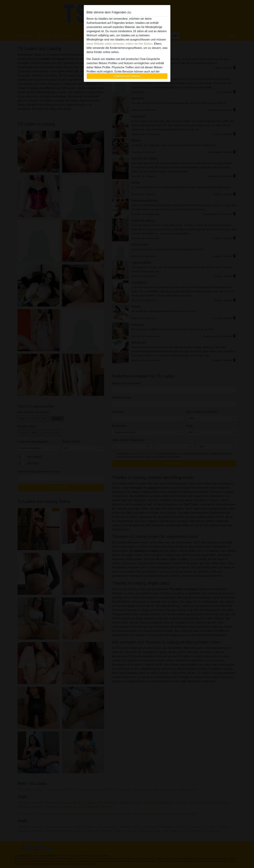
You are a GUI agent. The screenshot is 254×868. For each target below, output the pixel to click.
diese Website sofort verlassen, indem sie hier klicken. (120, 44)
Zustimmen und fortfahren (127, 76)
